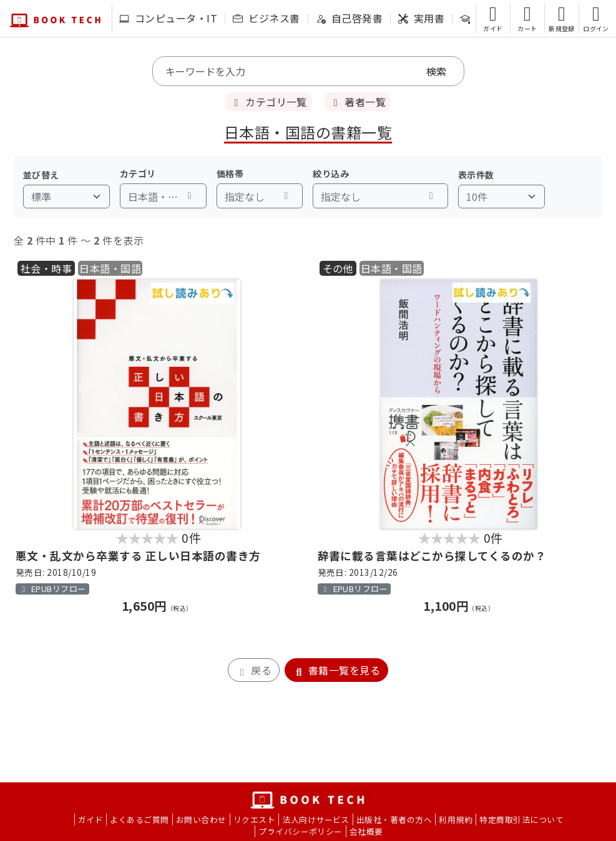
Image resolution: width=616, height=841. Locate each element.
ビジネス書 (266, 18)
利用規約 (456, 819)
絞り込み (331, 173)
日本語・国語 (110, 268)
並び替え (41, 175)
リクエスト (254, 819)
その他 (338, 268)
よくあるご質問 (139, 819)
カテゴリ (138, 173)
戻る (254, 670)
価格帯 (230, 173)
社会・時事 (46, 268)
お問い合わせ (201, 819)
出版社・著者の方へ (394, 819)
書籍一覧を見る (336, 670)
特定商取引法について (521, 819)
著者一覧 (358, 102)
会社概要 (366, 831)
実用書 (421, 18)
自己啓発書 (349, 18)
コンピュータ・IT (168, 18)
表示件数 (476, 175)
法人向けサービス (316, 819)
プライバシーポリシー (301, 831)
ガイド (90, 819)
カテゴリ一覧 (269, 102)
